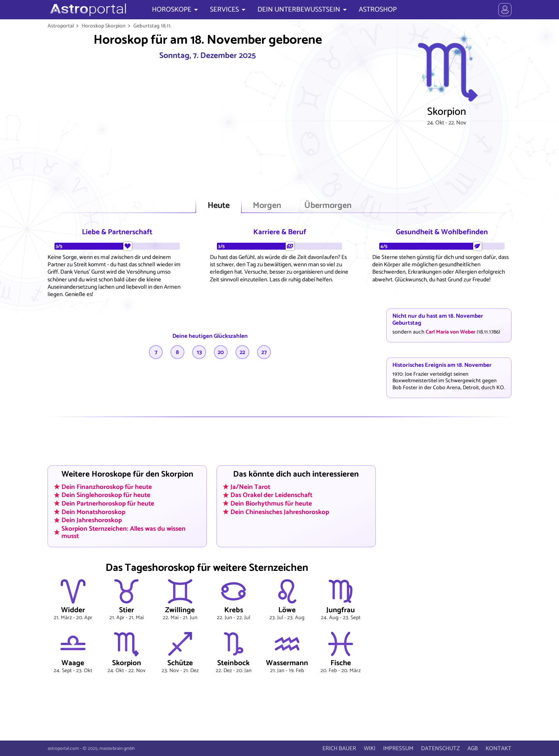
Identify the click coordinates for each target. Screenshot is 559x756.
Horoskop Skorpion (104, 26)
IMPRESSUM (398, 748)
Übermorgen (328, 206)
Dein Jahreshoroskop (92, 520)
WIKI (370, 748)
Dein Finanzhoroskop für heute (107, 487)
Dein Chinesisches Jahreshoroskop (280, 512)
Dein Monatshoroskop (93, 512)
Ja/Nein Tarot (250, 487)
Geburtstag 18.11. (153, 26)
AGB (473, 748)
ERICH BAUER (339, 748)
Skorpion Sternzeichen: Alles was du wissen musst (124, 532)
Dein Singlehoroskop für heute (106, 495)
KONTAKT (498, 748)
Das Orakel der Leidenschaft (271, 495)
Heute (219, 206)
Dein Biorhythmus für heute (271, 503)
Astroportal (61, 26)
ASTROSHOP (378, 10)
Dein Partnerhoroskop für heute (108, 503)
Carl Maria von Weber (451, 332)
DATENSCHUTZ (440, 748)
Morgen (267, 206)
